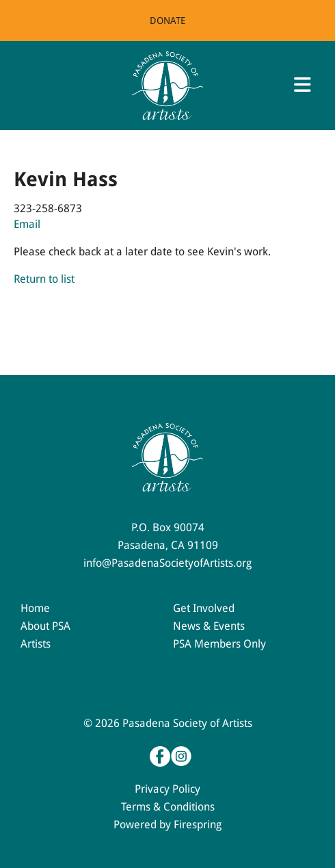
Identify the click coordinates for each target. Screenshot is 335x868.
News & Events (209, 626)
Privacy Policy (167, 789)
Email (27, 224)
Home (35, 608)
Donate (167, 21)
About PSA (45, 626)
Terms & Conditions (168, 807)
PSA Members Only (219, 644)
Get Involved (204, 608)
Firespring (198, 825)
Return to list (44, 279)
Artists (36, 644)
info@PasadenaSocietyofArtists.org (167, 563)
